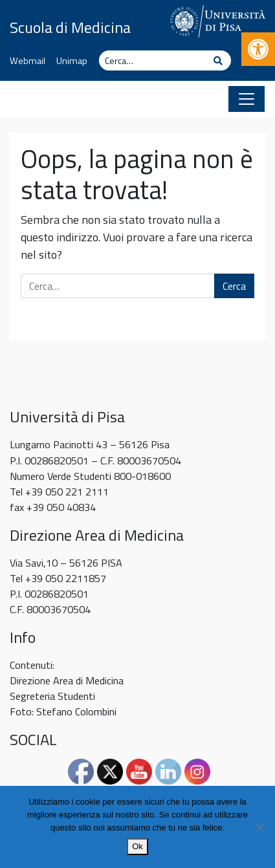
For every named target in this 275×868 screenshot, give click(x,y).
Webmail (27, 61)
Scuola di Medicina (70, 27)
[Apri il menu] (247, 99)
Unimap (72, 61)
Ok (137, 846)
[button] (258, 49)
